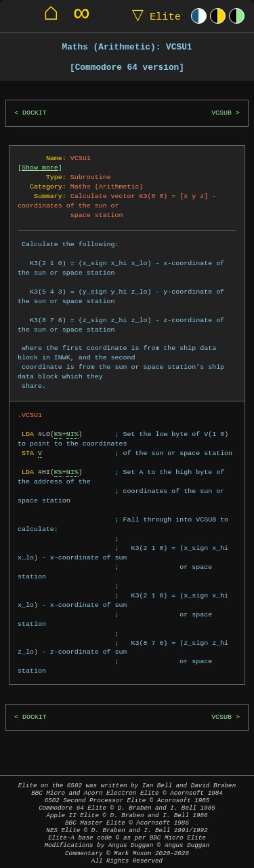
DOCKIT (35, 113)
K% (58, 434)
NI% (72, 434)
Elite (153, 16)
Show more (40, 167)
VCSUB (221, 113)
